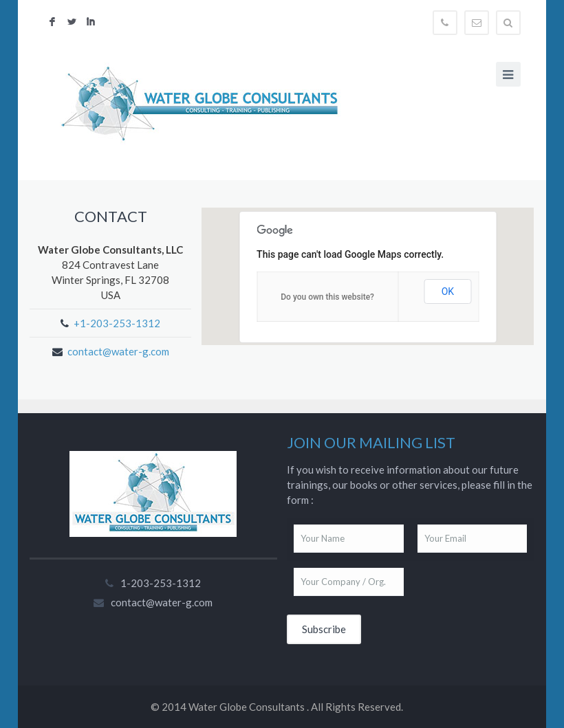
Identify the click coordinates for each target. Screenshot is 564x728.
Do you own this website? (327, 297)
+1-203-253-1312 (117, 323)
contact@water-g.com (118, 351)
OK (448, 291)
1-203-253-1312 (161, 583)
